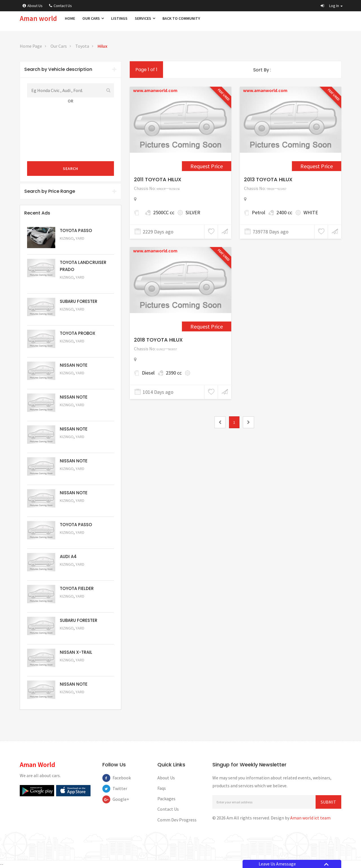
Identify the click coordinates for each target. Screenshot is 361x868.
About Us (33, 6)
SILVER (193, 212)
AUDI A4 (68, 557)
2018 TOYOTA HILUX (158, 340)
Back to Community (181, 18)
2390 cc (174, 373)
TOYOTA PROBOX (78, 333)
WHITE (311, 212)
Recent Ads (37, 213)
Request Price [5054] (75, 604)
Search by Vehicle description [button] (71, 69)
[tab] (71, 69)
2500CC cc (164, 212)
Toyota (82, 46)
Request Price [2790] (317, 166)
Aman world (38, 18)
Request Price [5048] (75, 285)
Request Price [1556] (207, 166)
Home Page (31, 46)
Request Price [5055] (75, 572)
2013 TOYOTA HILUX (268, 179)
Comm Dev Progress (177, 820)
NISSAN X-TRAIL (76, 652)
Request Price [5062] (75, 349)
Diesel (148, 373)
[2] (248, 422)
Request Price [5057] (75, 508)
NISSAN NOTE (74, 365)
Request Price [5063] (75, 246)
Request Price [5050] (75, 700)
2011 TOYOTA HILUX (158, 179)
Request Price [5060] (75, 413)
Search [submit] (71, 169)
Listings (119, 18)
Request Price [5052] (75, 668)
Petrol (258, 212)
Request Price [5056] (75, 540)
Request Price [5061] (75, 381)
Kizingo (67, 238)
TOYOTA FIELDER (77, 588)
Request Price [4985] (207, 326)
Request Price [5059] (75, 444)
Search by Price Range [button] (71, 191)
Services (145, 18)
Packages (166, 799)
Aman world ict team (310, 818)
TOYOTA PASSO (76, 230)
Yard (80, 238)
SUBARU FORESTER (79, 301)
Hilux (103, 46)
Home (70, 18)
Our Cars (93, 18)
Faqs (162, 788)
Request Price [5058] (75, 476)
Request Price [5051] (75, 317)
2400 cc (284, 212)
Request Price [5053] (75, 636)
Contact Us (60, 6)
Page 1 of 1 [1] (146, 70)
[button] (332, 6)
